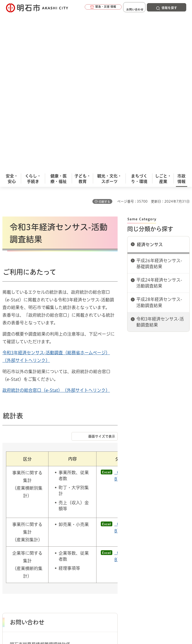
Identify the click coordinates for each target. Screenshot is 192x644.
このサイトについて (42, 540)
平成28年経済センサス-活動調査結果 (159, 140)
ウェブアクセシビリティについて (108, 540)
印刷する (104, 39)
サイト (125, 548)
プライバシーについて (44, 548)
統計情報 (133, 607)
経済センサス (150, 82)
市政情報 (23, 523)
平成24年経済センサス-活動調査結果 (159, 120)
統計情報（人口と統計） (52, 523)
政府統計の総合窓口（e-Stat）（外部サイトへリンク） (56, 228)
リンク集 (91, 548)
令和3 (8, 190)
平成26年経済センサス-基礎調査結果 (159, 101)
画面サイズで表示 (102, 274)
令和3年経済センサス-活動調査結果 (160, 159)
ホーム (7, 523)
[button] (91, 8)
